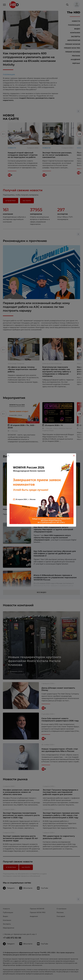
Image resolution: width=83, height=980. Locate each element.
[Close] (74, 456)
